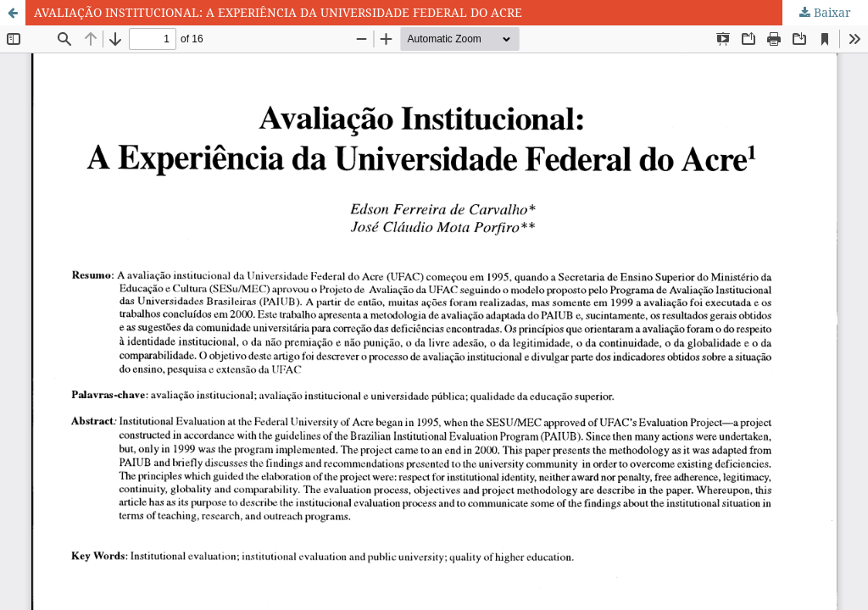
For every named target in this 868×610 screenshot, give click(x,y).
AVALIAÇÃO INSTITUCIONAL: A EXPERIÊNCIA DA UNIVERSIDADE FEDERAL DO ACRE (278, 12)
